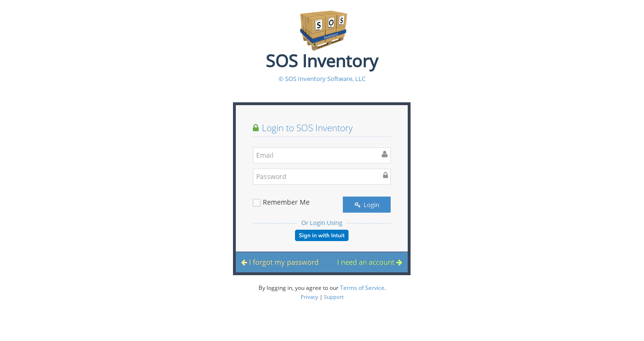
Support (334, 297)
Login (367, 205)
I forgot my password (280, 262)
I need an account (370, 262)
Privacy (309, 297)
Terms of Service (362, 288)
